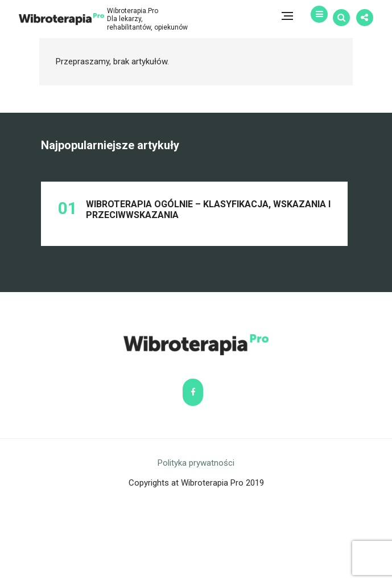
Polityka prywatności (196, 544)
